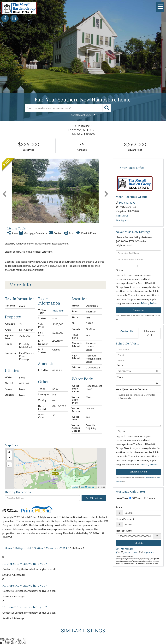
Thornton (51, 548)
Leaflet (75, 487)
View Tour (58, 310)
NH (29, 548)
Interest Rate (124, 530)
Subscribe (138, 310)
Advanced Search (82, 115)
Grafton (38, 548)
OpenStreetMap (87, 487)
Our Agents (122, 220)
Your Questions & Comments (133, 389)
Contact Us (122, 216)
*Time (119, 377)
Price (119, 507)
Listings (19, 548)
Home (8, 548)
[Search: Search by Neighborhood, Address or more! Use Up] (64, 108)
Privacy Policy (149, 303)
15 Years (149, 498)
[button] (107, 108)
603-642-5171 (127, 203)
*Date (119, 365)
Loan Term (122, 498)
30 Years (135, 498)
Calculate (138, 543)
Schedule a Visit (149, 333)
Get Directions (94, 498)
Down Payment (125, 519)
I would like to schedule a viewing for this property (138, 409)
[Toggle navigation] (160, 7)
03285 (63, 548)
